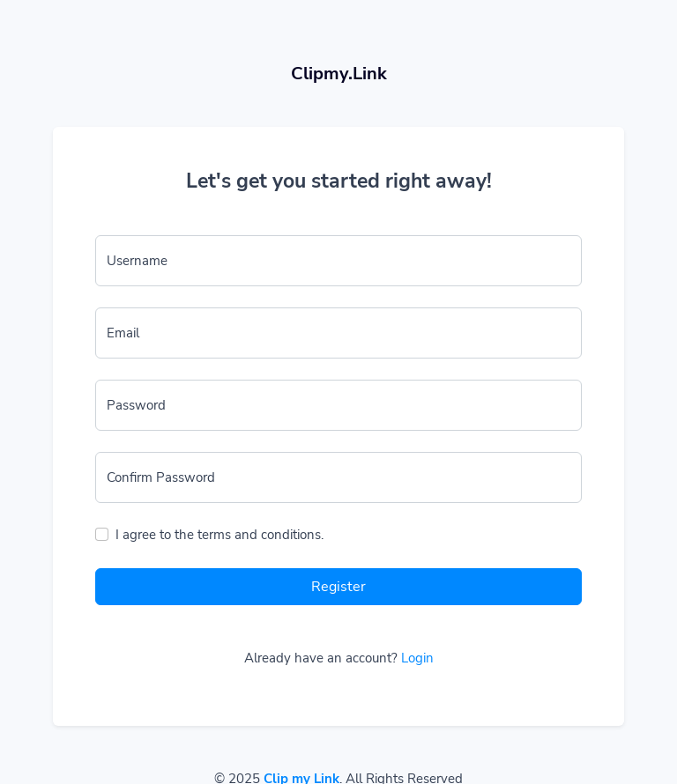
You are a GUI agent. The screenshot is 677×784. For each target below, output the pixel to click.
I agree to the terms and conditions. (219, 535)
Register (338, 587)
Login (417, 658)
